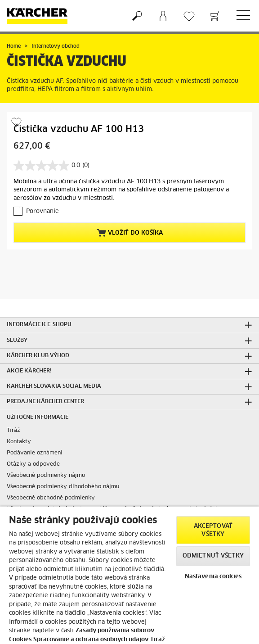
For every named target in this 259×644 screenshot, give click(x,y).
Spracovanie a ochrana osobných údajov (91, 640)
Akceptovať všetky (213, 530)
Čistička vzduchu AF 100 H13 (79, 129)
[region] (129, 575)
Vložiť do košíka (130, 233)
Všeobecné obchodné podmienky (51, 498)
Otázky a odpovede (33, 464)
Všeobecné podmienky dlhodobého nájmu (63, 487)
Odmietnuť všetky (213, 556)
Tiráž (13, 431)
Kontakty (19, 442)
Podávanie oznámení (35, 453)
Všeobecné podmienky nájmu (46, 476)
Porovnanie (42, 211)
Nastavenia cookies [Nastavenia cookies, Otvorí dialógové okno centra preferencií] (213, 577)
